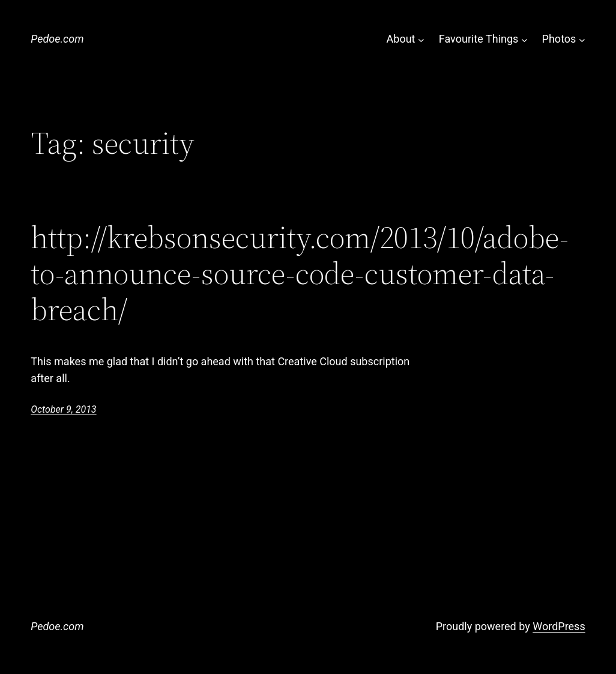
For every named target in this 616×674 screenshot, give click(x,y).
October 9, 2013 (63, 409)
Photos (559, 39)
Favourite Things (479, 39)
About (401, 39)
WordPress (559, 626)
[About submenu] (421, 39)
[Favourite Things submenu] (524, 39)
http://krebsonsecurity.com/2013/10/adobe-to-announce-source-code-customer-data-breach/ (300, 273)
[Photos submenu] (582, 39)
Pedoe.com (57, 39)
